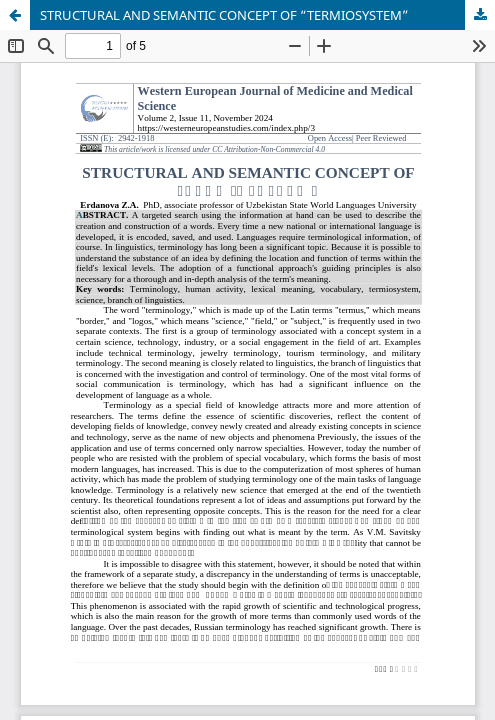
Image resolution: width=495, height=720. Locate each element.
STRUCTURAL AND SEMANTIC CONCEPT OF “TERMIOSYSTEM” (224, 15)
